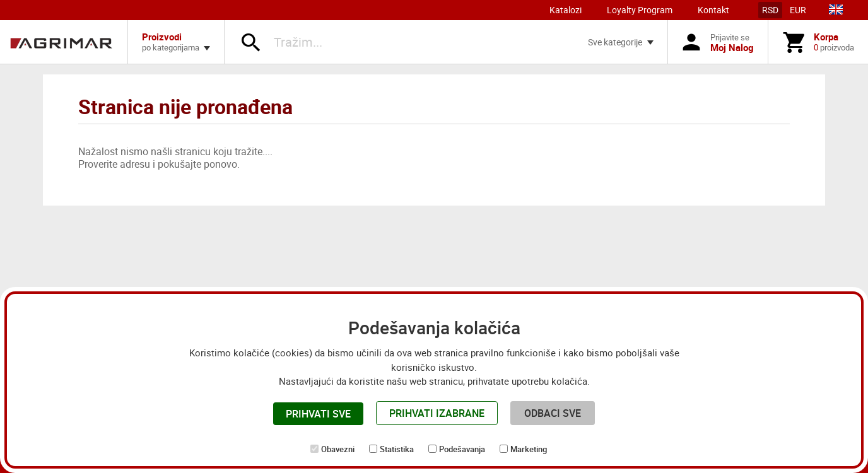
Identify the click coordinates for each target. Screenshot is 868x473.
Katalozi (566, 10)
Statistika (397, 449)
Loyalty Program (640, 10)
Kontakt (713, 10)
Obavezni (338, 449)
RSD (770, 10)
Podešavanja (462, 449)
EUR (798, 10)
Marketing (529, 449)
